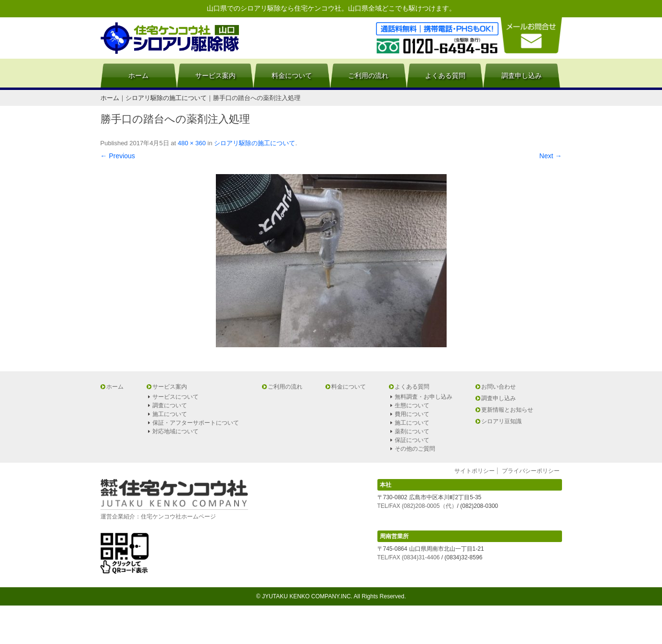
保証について (412, 440)
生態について (412, 405)
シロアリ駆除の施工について (255, 143)
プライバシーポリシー (531, 471)
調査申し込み (522, 76)
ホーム (138, 76)
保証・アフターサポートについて (196, 423)
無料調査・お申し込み (424, 397)
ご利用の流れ (368, 76)
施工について (170, 414)
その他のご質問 (415, 449)
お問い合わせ (499, 387)
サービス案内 (215, 76)
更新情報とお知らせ (507, 410)
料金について (292, 76)
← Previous (118, 156)
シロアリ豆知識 (501, 421)
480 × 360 (192, 143)
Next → (551, 156)
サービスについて (175, 397)
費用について (412, 414)
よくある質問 (445, 76)
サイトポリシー (475, 471)
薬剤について (412, 431)
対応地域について (175, 431)
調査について (170, 405)
